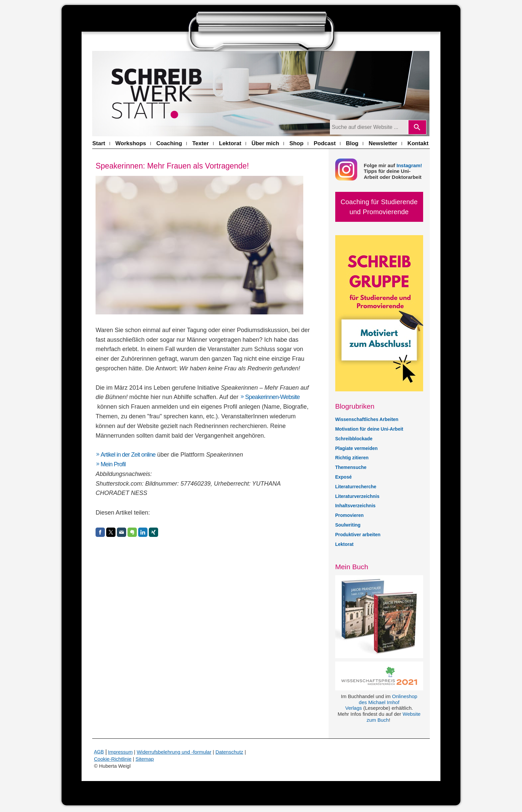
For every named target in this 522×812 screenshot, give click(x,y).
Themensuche (351, 467)
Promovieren (350, 515)
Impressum (120, 752)
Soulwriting (348, 525)
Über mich (265, 143)
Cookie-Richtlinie (113, 759)
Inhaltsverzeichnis (355, 506)
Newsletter (383, 143)
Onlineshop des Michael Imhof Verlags (381, 702)
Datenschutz (229, 752)
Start (99, 143)
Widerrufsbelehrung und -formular (174, 752)
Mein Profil (113, 464)
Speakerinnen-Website (272, 397)
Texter (200, 143)
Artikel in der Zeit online (128, 455)
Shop (296, 143)
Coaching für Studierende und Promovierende (379, 207)
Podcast (325, 143)
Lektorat (230, 143)
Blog (352, 143)
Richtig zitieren (352, 458)
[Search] (417, 127)
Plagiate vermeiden (357, 448)
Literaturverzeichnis (357, 496)
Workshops (131, 143)
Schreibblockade (354, 439)
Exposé (344, 477)
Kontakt (418, 143)
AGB (99, 752)
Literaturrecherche (356, 487)
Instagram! (409, 165)
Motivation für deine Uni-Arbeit (369, 429)
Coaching (169, 143)
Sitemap (145, 759)
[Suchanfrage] (369, 127)
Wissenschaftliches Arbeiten (367, 419)
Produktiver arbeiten (358, 535)
